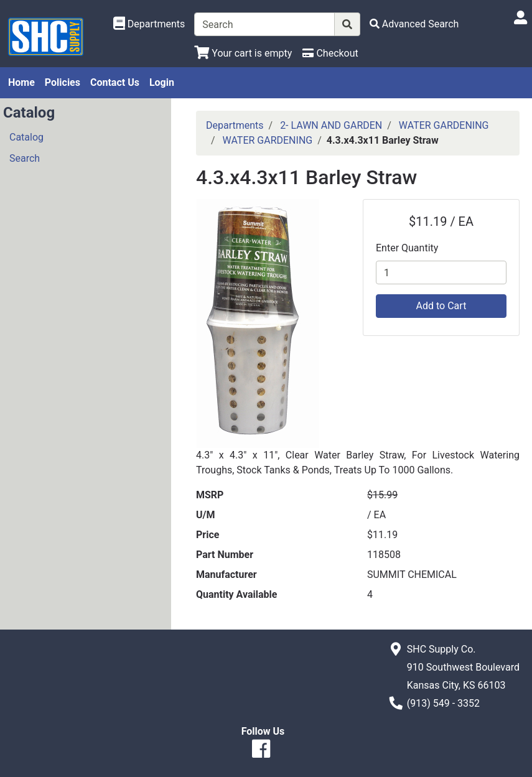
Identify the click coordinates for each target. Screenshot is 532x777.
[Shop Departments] (149, 24)
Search (25, 158)
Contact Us (115, 82)
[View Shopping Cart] (243, 53)
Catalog (26, 137)
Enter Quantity (407, 248)
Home (21, 82)
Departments (235, 125)
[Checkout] (330, 53)
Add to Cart (441, 306)
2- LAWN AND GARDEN (331, 125)
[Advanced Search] (414, 24)
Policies (63, 82)
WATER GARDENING (444, 125)
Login (162, 82)
